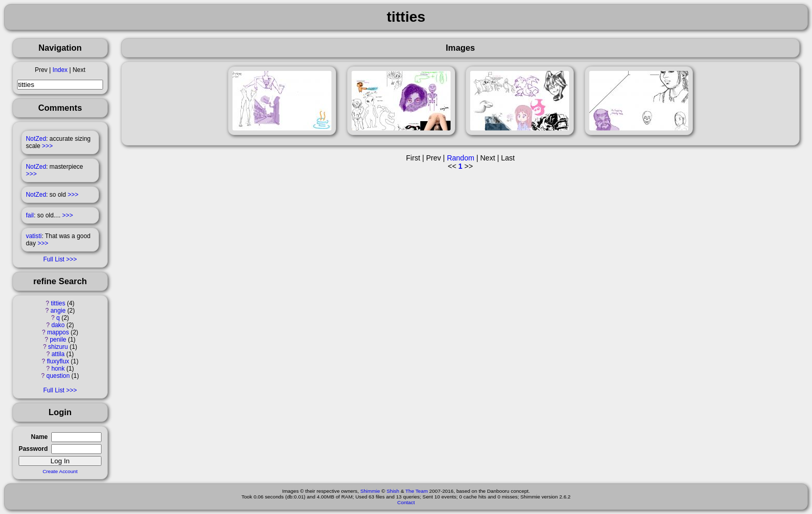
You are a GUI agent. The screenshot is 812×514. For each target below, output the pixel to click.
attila (58, 354)
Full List (54, 259)
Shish (393, 491)
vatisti (34, 236)
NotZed (36, 139)
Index (60, 70)
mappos (58, 332)
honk (58, 369)
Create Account (60, 471)
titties (58, 303)
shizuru (58, 347)
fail (30, 215)
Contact (406, 502)
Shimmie (370, 491)
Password (33, 449)
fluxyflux (58, 361)
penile (58, 340)
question (58, 376)
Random (461, 158)
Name (39, 437)
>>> (47, 146)
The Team (417, 491)
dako (58, 325)
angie (58, 311)
